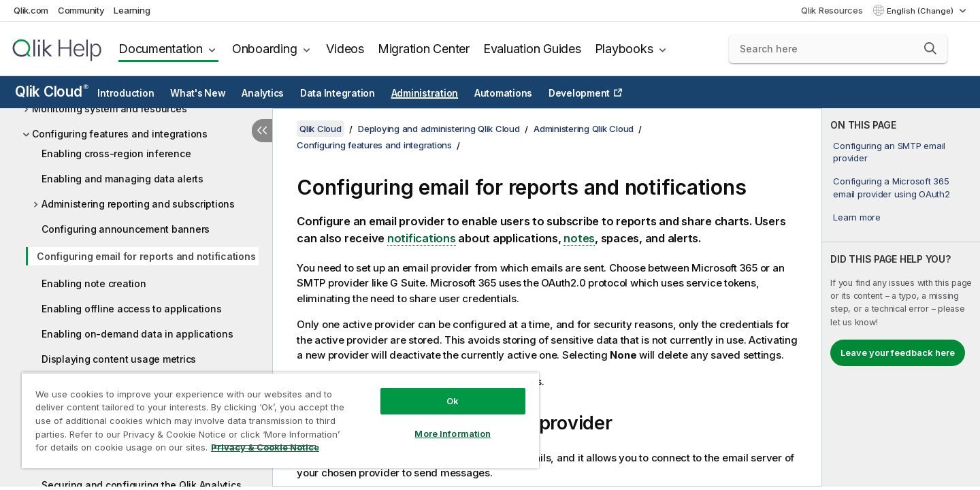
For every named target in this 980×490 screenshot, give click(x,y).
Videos (345, 49)
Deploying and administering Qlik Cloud (439, 129)
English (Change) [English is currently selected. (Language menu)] (921, 11)
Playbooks (624, 49)
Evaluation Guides (532, 49)
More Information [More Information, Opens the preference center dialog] (453, 434)
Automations (503, 93)
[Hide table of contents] (262, 131)
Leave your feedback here (898, 353)
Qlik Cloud (52, 92)
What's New (198, 93)
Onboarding (265, 49)
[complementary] (901, 297)
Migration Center (424, 49)
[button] (930, 48)
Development (579, 93)
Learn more (857, 217)
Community (81, 10)
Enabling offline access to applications (131, 309)
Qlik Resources (832, 10)
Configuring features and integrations (120, 134)
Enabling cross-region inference (116, 153)
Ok (453, 401)
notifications (422, 238)
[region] (280, 420)
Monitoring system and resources (109, 109)
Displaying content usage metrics (119, 359)
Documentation (161, 49)
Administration (425, 93)
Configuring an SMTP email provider (889, 152)
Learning (132, 10)
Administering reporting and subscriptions (138, 204)
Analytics (263, 93)
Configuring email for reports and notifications (146, 256)
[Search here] (838, 49)
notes (579, 238)
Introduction (126, 93)
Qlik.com (31, 10)
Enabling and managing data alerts (122, 179)
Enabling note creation (94, 283)
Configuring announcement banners (126, 229)
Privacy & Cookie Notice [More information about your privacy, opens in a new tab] (265, 447)
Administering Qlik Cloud (584, 129)
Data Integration (338, 93)
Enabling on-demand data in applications (137, 334)
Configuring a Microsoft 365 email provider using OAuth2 (891, 187)
